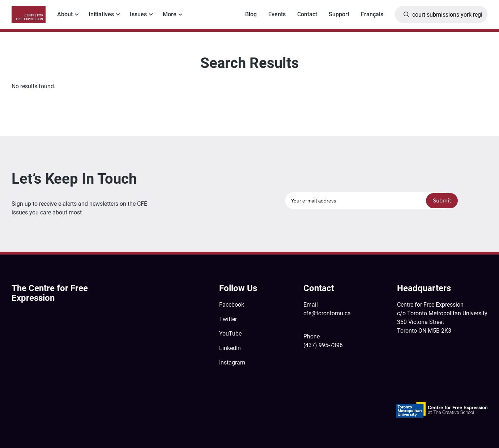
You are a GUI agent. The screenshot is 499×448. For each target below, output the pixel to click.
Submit (442, 200)
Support (339, 14)
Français (372, 14)
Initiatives (101, 14)
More (170, 14)
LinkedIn (230, 348)
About (65, 14)
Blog (251, 14)
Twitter (228, 319)
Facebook (232, 305)
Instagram (232, 362)
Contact (307, 14)
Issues (138, 14)
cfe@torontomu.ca (327, 313)
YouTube (230, 334)
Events (277, 14)
